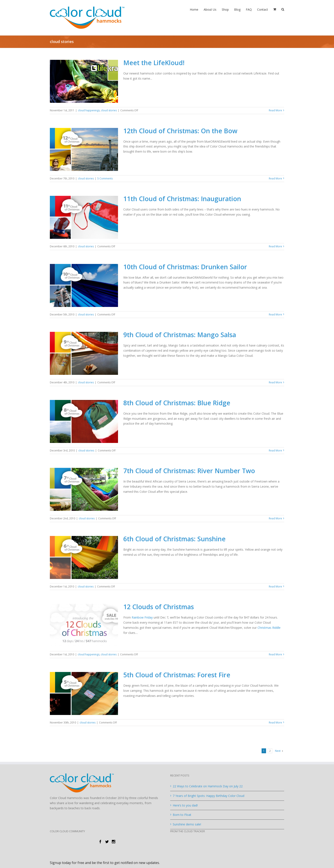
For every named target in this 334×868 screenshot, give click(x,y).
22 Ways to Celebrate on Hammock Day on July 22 (208, 786)
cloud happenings (89, 110)
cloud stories (109, 110)
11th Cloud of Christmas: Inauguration (182, 199)
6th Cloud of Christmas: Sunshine (174, 539)
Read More (275, 110)
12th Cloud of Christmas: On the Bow (180, 131)
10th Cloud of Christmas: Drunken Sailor (185, 267)
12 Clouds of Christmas (159, 607)
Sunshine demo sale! (187, 824)
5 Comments (105, 178)
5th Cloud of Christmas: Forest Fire (177, 675)
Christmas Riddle (269, 628)
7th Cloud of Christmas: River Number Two (189, 471)
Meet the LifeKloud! (154, 63)
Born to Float (182, 815)
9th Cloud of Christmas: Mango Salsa (180, 335)
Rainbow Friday (142, 617)
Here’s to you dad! (185, 805)
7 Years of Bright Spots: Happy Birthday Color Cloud (209, 796)
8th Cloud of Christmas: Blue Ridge (177, 403)
